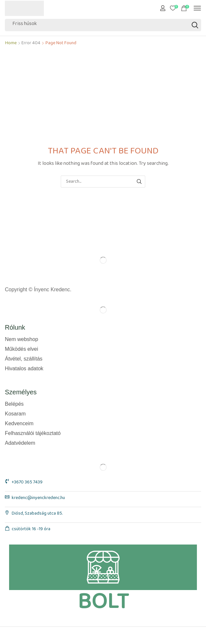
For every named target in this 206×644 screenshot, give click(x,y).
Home (11, 44)
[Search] (195, 25)
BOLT (103, 602)
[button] (163, 8)
